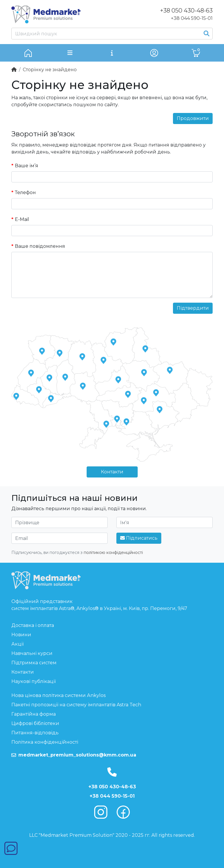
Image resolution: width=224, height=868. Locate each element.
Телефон (25, 192)
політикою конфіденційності (113, 552)
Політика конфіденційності (45, 742)
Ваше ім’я (27, 166)
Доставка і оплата (33, 625)
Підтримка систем (34, 663)
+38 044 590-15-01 (192, 18)
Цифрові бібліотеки (35, 723)
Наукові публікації (34, 681)
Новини (21, 635)
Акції (17, 644)
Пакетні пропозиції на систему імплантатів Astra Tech (76, 705)
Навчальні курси (32, 653)
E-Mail (22, 219)
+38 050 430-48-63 (112, 787)
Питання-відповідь (35, 733)
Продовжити (193, 118)
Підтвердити (193, 308)
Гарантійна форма (34, 714)
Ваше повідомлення (40, 246)
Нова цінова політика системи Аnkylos (58, 695)
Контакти (112, 472)
